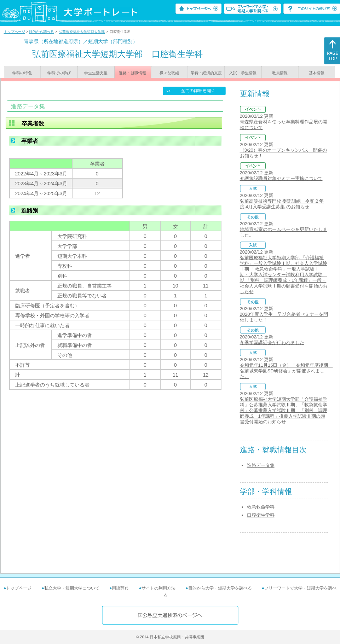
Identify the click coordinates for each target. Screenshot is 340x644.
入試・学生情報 (243, 73)
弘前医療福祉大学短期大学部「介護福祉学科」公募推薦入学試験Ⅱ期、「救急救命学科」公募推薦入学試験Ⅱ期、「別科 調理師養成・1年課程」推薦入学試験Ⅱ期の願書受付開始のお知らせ (284, 410)
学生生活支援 (96, 73)
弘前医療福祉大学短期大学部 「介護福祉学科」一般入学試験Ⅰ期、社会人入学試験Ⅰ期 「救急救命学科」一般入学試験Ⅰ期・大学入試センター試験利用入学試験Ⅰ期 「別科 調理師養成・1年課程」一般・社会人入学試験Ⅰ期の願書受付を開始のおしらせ (284, 275)
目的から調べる (41, 32)
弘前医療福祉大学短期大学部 (82, 32)
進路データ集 (261, 465)
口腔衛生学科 (261, 515)
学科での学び (59, 73)
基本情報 (317, 73)
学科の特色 (22, 73)
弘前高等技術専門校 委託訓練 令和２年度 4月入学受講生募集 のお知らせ (282, 204)
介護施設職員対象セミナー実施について (281, 178)
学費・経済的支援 (206, 73)
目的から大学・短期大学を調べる (220, 588)
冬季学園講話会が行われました (272, 343)
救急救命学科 (261, 507)
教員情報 (280, 73)
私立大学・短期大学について (72, 588)
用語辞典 (120, 588)
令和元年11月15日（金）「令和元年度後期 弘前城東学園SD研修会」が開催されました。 (286, 371)
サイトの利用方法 (159, 588)
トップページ (15, 32)
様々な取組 (169, 73)
